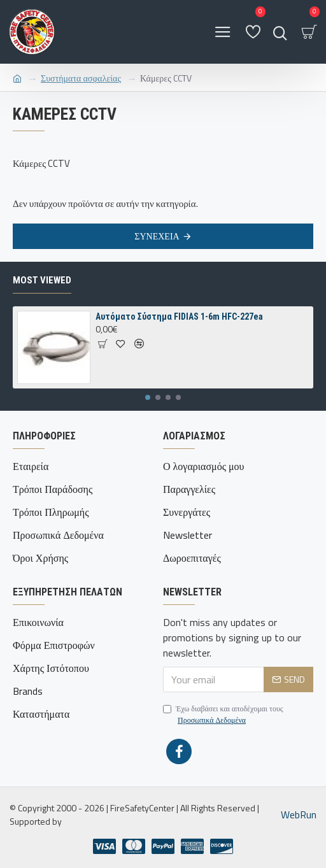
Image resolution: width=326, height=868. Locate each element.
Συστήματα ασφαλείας (81, 78)
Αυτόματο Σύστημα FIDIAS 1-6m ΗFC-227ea (179, 317)
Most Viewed (42, 280)
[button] (148, 397)
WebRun (299, 815)
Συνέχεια (157, 236)
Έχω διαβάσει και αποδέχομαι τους (223, 715)
